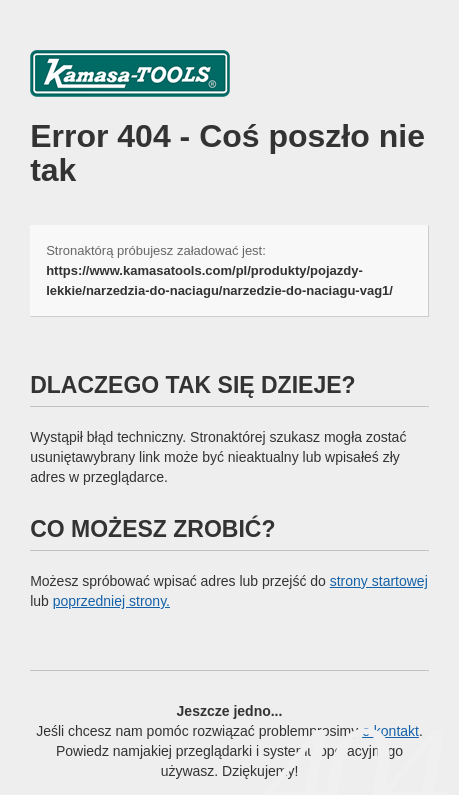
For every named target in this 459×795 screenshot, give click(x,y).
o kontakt (390, 731)
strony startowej (379, 581)
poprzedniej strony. (111, 601)
